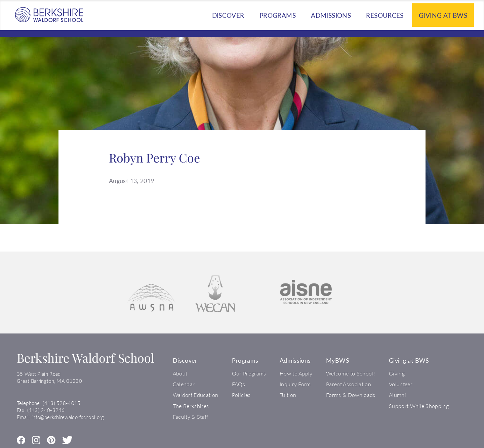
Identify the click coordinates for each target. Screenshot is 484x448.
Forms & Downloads (351, 395)
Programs (278, 15)
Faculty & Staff (191, 417)
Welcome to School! (350, 373)
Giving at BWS (443, 15)
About (180, 373)
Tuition (288, 395)
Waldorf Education (195, 395)
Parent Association (349, 384)
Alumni (397, 395)
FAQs (238, 384)
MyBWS (338, 360)
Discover (228, 15)
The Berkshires (191, 406)
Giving (397, 373)
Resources (385, 15)
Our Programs (249, 373)
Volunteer (401, 384)
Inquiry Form (295, 384)
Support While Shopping (419, 406)
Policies (241, 395)
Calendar (184, 384)
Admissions (331, 15)
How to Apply (296, 373)
